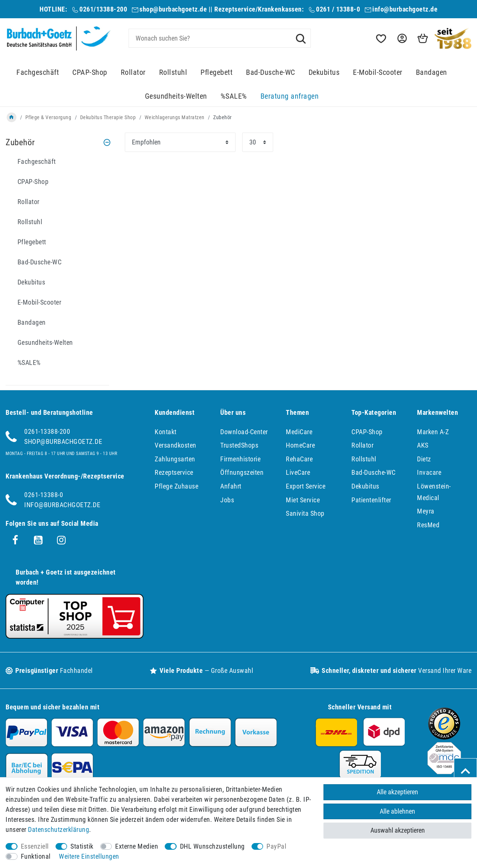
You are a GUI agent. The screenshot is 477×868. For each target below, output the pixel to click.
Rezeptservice (174, 472)
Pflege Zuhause (176, 486)
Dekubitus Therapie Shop (108, 117)
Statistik (82, 846)
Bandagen (432, 72)
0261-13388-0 (44, 495)
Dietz (424, 459)
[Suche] (301, 38)
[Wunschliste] (380, 39)
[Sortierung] (180, 142)
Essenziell (35, 846)
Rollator (133, 72)
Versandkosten (176, 445)
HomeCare (300, 445)
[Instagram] (61, 540)
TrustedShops (239, 445)
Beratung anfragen (290, 96)
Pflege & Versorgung (48, 117)
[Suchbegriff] (220, 38)
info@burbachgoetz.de (405, 9)
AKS (423, 445)
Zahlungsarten (175, 459)
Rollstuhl (173, 72)
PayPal (276, 846)
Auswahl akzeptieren (398, 830)
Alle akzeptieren (397, 792)
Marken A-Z (433, 432)
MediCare (299, 432)
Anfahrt (231, 486)
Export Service (306, 486)
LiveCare (298, 472)
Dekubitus (324, 72)
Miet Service (303, 500)
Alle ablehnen (397, 811)
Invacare (429, 472)
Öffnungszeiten (242, 472)
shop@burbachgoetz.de (173, 9)
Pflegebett (217, 72)
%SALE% (234, 96)
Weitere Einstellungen (89, 856)
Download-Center (244, 432)
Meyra (426, 511)
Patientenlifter (371, 500)
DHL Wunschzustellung (212, 846)
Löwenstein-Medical (434, 492)
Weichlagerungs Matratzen (175, 117)
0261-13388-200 (47, 431)
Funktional (36, 856)
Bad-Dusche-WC (271, 72)
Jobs (227, 500)
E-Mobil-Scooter (378, 72)
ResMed (428, 525)
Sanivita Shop (305, 513)
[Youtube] (38, 540)
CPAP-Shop (90, 72)
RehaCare (299, 459)
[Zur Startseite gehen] (12, 117)
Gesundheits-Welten (176, 96)
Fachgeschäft (38, 72)
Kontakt (166, 432)
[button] (401, 39)
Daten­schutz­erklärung (59, 829)
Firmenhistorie (240, 459)
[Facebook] (15, 540)
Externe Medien (137, 846)
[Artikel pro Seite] (258, 142)
